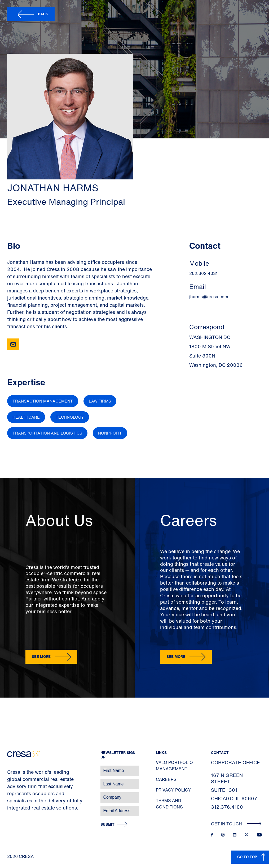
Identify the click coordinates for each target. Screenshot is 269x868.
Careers (166, 779)
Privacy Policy (173, 790)
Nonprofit (110, 433)
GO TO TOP (247, 857)
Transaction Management (43, 401)
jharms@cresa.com (209, 297)
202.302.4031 (203, 273)
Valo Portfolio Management (174, 766)
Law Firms (100, 401)
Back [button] (43, 14)
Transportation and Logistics (47, 433)
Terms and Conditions (169, 804)
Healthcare (26, 417)
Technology (70, 417)
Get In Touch (236, 824)
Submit (107, 824)
